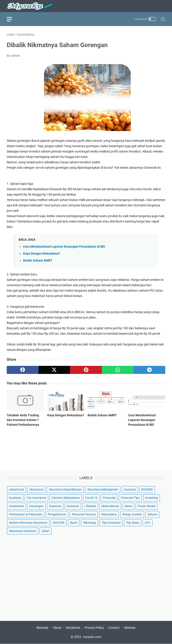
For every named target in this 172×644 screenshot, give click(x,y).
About (57, 628)
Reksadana (109, 515)
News (128, 506)
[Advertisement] (86, 575)
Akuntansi (36, 490)
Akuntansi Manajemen (103, 490)
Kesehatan (16, 506)
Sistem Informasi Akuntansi (28, 523)
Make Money (110, 506)
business (15, 498)
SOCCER (59, 523)
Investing (152, 498)
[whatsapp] (118, 370)
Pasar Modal (147, 506)
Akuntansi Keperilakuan (65, 490)
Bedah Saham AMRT (38, 261)
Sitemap (130, 628)
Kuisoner (73, 506)
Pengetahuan (57, 515)
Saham (152, 515)
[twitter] (54, 370)
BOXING (147, 490)
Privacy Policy (94, 628)
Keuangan (37, 506)
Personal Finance (84, 515)
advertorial (16, 490)
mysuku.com (92, 637)
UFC (148, 523)
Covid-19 (91, 498)
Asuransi (130, 490)
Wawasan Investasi (23, 531)
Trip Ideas (133, 523)
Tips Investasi (111, 523)
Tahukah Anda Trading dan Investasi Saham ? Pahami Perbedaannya (23, 420)
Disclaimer (73, 628)
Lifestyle (90, 506)
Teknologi (89, 523)
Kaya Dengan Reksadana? (42, 254)
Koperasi (55, 506)
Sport (74, 523)
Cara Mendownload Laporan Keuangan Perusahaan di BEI (64, 247)
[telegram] (149, 370)
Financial (109, 498)
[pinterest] (86, 370)
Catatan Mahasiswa (66, 498)
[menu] (12, 19)
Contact (114, 628)
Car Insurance (36, 498)
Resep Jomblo (132, 515)
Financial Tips (130, 498)
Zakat (45, 531)
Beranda (42, 628)
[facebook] (23, 370)
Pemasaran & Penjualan (26, 515)
